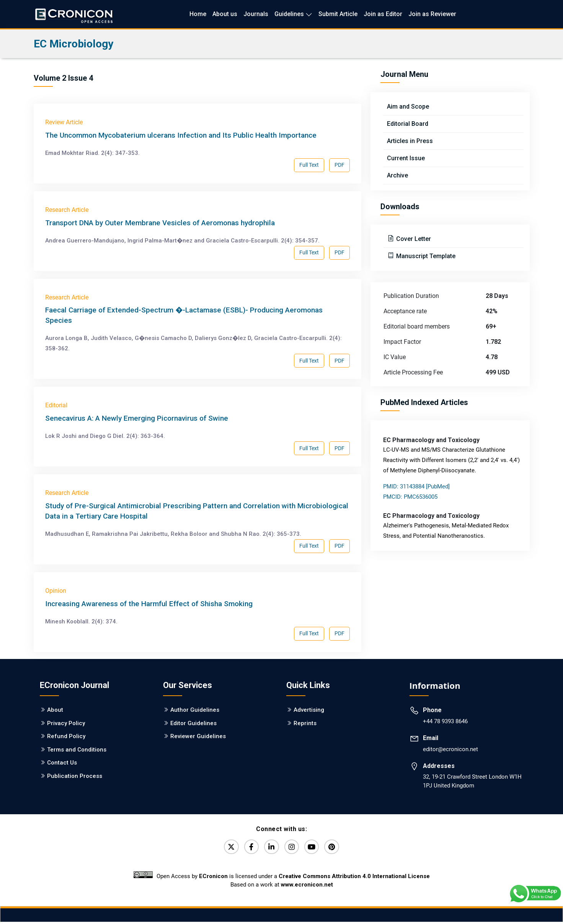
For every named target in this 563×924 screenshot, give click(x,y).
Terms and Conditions (77, 750)
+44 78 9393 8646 (445, 721)
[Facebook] (248, 848)
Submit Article (338, 14)
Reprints (305, 723)
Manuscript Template (425, 256)
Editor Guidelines (193, 723)
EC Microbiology (73, 44)
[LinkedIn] (271, 848)
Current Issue (406, 158)
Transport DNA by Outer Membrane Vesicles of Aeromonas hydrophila (160, 223)
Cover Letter (413, 239)
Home (198, 14)
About (55, 710)
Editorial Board (408, 124)
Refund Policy (66, 736)
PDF (339, 165)
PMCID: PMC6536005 (410, 497)
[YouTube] (315, 848)
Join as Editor (383, 14)
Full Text (309, 165)
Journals (256, 14)
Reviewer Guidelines (198, 736)
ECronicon (213, 878)
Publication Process (75, 776)
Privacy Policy (66, 723)
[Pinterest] (337, 848)
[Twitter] (226, 848)
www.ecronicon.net (307, 887)
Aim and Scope (408, 107)
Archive (397, 175)
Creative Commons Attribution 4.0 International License (354, 878)
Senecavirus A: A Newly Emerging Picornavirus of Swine (137, 418)
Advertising (309, 710)
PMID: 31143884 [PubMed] (416, 486)
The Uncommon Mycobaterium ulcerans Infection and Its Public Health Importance (181, 135)
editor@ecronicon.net (450, 749)
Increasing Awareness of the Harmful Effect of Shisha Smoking (149, 604)
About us (225, 14)
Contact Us (62, 763)
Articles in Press (410, 141)
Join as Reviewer (432, 14)
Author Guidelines (195, 710)
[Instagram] (293, 848)
